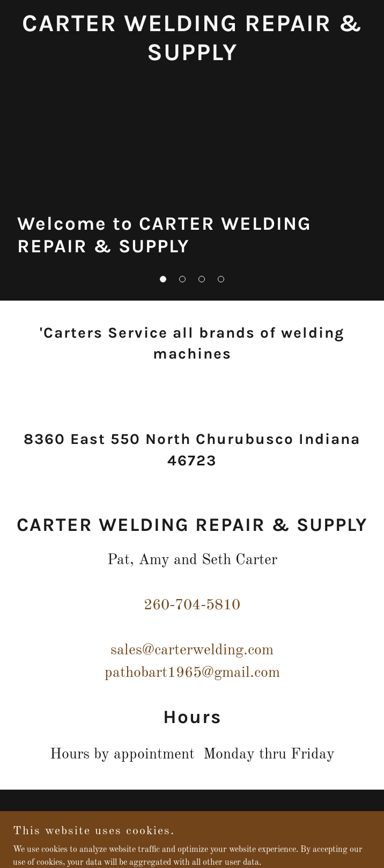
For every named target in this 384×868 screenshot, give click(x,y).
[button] (163, 279)
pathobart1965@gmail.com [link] (192, 673)
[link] (192, 58)
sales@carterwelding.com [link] (192, 651)
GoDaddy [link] (212, 841)
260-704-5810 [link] (192, 606)
